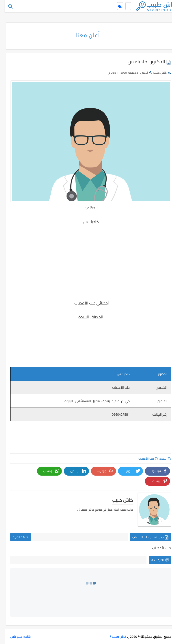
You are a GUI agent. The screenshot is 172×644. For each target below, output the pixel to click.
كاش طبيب (155, 73)
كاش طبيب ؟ (114, 637)
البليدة (161, 459)
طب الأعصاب (143, 459)
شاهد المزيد (16, 537)
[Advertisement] (86, 266)
